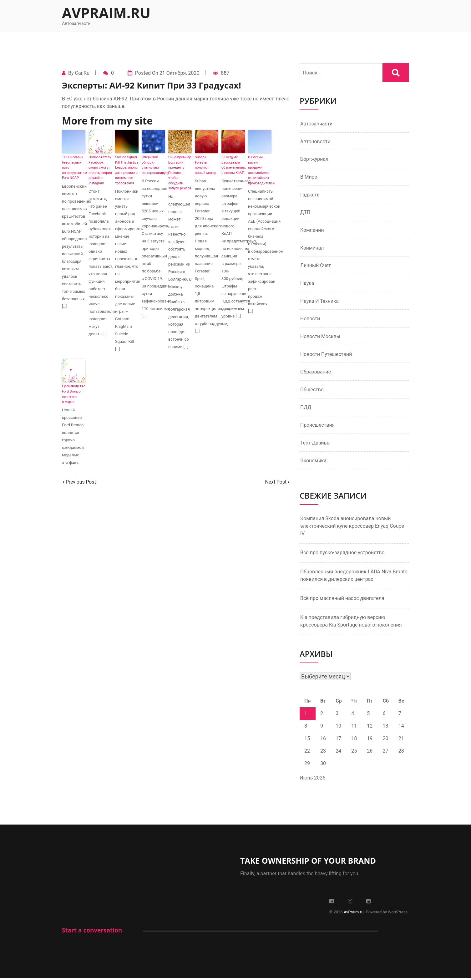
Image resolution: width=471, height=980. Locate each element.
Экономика (314, 462)
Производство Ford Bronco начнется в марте (74, 394)
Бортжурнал (314, 159)
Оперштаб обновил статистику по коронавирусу (153, 165)
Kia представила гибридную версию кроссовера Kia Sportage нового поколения (351, 623)
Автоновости (316, 142)
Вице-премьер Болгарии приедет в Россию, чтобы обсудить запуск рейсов (180, 173)
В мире (309, 177)
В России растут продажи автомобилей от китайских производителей (260, 170)
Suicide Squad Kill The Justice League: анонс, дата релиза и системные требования (127, 170)
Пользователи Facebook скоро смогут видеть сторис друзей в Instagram (100, 170)
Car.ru (82, 73)
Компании (312, 231)
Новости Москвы (321, 338)
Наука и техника (320, 302)
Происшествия (318, 427)
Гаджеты (311, 195)
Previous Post (79, 482)
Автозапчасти (317, 124)
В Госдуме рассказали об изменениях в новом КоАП (233, 165)
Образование (316, 373)
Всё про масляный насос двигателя (342, 600)
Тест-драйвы (316, 445)
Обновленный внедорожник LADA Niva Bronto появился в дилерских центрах (354, 578)
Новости (310, 320)
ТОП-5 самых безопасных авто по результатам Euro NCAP (74, 168)
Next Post (277, 482)
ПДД (306, 409)
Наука (307, 284)
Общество (312, 391)
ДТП (305, 213)
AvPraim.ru (106, 13)
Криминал (312, 249)
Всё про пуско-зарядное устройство (342, 555)
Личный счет (316, 266)
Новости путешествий (327, 355)
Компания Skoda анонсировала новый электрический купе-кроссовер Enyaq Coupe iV (352, 528)
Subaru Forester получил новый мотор (205, 165)
